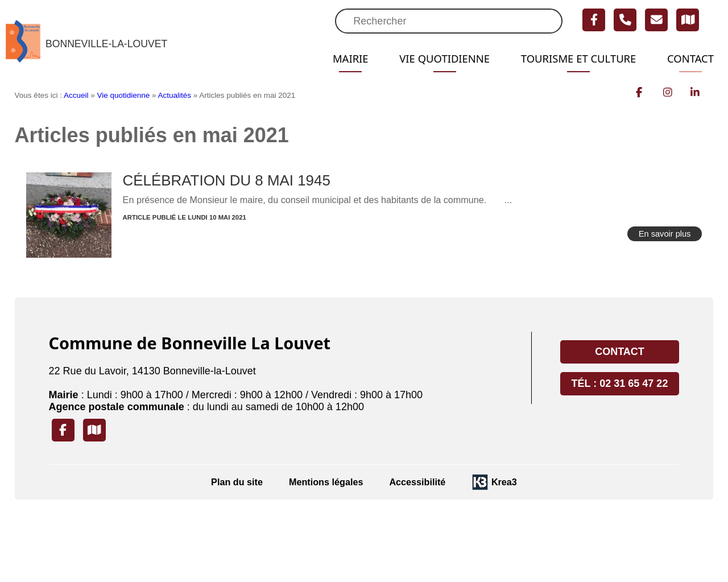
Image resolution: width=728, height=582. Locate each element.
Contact (689, 59)
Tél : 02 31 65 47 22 (620, 383)
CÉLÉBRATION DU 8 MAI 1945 (227, 180)
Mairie (330, 59)
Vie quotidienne (429, 59)
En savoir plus (665, 234)
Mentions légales (326, 482)
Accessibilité (417, 482)
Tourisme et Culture (571, 59)
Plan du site (237, 482)
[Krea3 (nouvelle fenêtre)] (494, 482)
